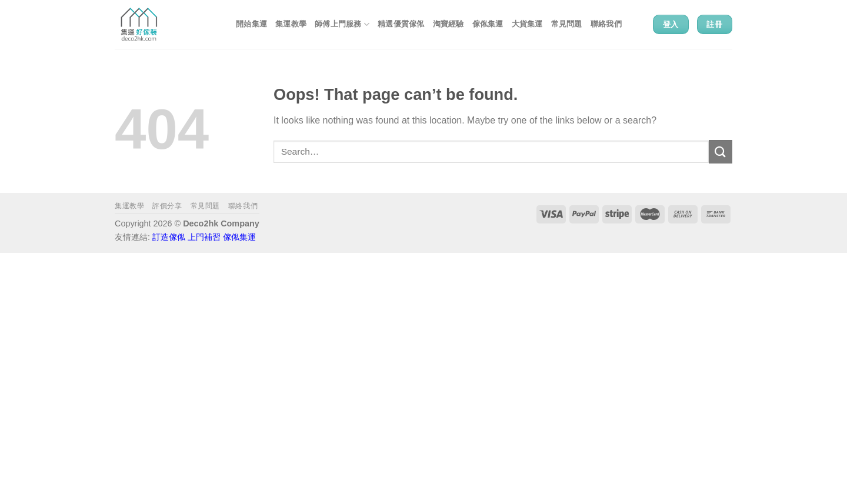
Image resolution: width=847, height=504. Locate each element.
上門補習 (204, 237)
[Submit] (721, 151)
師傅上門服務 (342, 24)
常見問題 (567, 24)
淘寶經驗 (448, 24)
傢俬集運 (488, 24)
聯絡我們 (606, 24)
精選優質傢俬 (401, 24)
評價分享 (167, 206)
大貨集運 (527, 24)
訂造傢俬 (169, 237)
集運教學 (291, 24)
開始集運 (251, 24)
